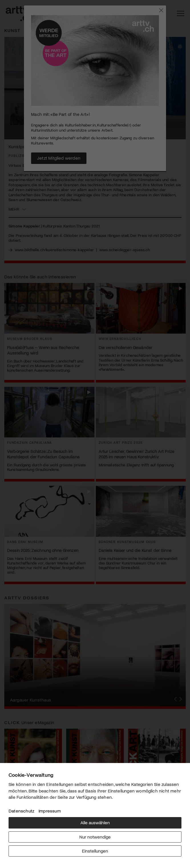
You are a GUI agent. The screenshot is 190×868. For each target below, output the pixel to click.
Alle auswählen (95, 822)
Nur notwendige (95, 837)
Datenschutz (21, 811)
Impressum (50, 811)
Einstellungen (95, 851)
